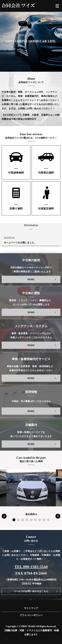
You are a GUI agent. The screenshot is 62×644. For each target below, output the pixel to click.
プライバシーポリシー (31, 615)
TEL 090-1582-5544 (31, 567)
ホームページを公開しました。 (20, 243)
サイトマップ (31, 608)
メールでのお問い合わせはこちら (31, 591)
